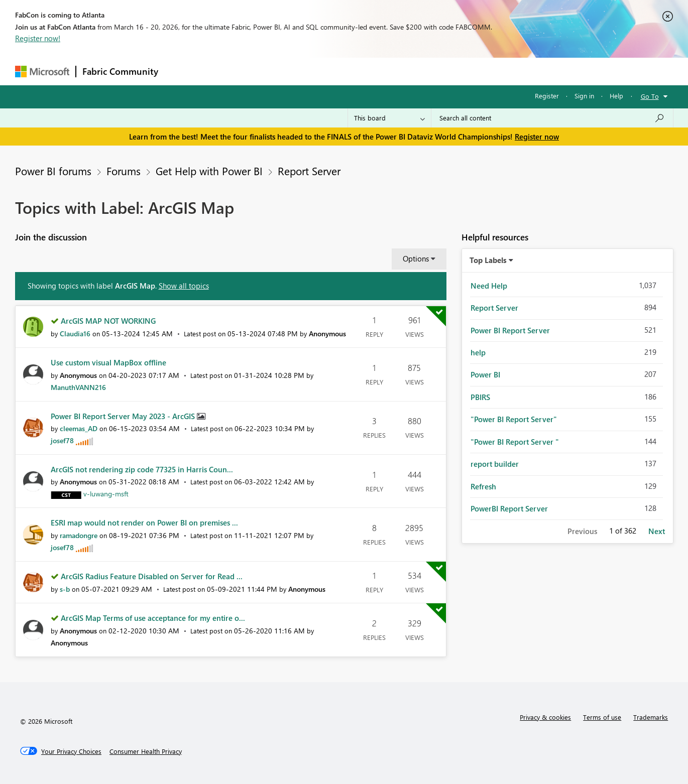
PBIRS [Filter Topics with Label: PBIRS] (480, 397)
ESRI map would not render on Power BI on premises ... (144, 522)
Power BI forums (53, 171)
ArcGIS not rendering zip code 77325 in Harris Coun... (142, 469)
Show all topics (184, 286)
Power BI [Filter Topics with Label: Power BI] (485, 374)
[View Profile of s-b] (65, 589)
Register (547, 96)
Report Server (309, 171)
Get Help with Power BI (209, 171)
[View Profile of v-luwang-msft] (106, 494)
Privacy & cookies (545, 717)
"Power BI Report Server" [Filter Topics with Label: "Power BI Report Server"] (514, 419)
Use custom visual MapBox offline (108, 362)
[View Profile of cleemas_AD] (79, 428)
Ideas (266, 71)
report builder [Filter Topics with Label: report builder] (495, 464)
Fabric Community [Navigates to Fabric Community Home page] (120, 71)
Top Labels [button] (488, 260)
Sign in (584, 96)
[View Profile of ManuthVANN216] (78, 387)
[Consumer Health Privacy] (146, 751)
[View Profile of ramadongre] (79, 535)
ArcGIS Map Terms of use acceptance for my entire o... (153, 618)
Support (437, 71)
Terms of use (602, 717)
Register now (537, 137)
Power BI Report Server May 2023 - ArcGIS (124, 416)
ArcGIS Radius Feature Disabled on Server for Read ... (152, 576)
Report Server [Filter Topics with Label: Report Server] (494, 308)
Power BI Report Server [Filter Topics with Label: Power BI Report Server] (510, 330)
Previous (582, 531)
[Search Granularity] (389, 118)
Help (616, 96)
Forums (181, 71)
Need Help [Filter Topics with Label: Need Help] (489, 286)
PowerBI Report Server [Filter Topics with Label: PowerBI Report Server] (509, 508)
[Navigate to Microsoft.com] (42, 72)
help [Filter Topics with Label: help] (478, 352)
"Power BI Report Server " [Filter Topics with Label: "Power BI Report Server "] (515, 442)
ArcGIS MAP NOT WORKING (108, 321)
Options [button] (416, 258)
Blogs (356, 71)
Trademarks (651, 717)
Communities (311, 71)
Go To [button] (650, 96)
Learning (395, 71)
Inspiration (225, 71)
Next (657, 531)
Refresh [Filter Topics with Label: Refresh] (483, 486)
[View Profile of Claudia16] (75, 334)
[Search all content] (552, 118)
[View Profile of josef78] (62, 440)
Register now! (38, 38)
